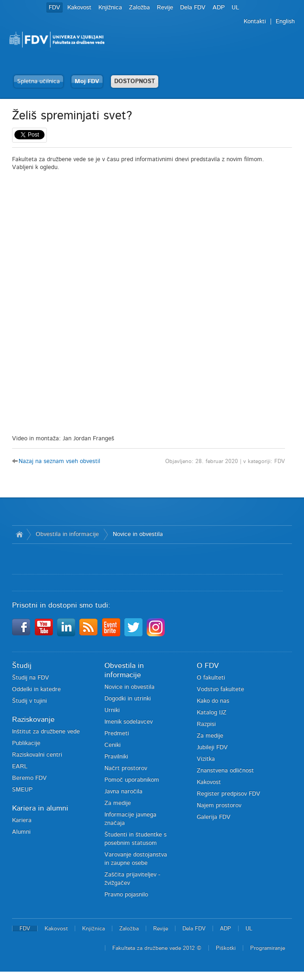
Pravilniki (116, 757)
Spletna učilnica (39, 82)
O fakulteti (211, 678)
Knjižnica (110, 8)
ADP (219, 8)
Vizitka (206, 759)
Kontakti (255, 22)
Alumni (21, 832)
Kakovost (79, 8)
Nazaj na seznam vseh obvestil (59, 461)
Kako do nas (213, 701)
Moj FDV (87, 82)
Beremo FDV (29, 778)
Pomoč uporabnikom (132, 780)
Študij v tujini (29, 701)
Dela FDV (193, 8)
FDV (55, 8)
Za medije (118, 803)
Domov (19, 535)
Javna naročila (123, 792)
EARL (20, 767)
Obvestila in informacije (67, 534)
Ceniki (113, 745)
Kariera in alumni (40, 808)
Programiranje (268, 948)
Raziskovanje (33, 719)
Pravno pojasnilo (126, 895)
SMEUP (22, 790)
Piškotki (226, 948)
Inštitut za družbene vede (46, 732)
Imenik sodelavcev (129, 722)
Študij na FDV (31, 678)
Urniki (112, 710)
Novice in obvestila (138, 534)
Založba (139, 8)
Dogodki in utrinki (128, 699)
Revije (165, 8)
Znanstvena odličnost (225, 771)
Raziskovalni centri (37, 755)
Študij (22, 666)
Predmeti (117, 734)
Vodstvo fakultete (220, 689)
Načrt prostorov (126, 768)
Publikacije (26, 743)
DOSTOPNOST (135, 82)
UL (235, 8)
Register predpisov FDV (229, 794)
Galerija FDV (214, 817)
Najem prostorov (219, 806)
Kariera (22, 820)
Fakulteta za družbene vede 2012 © (157, 948)
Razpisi (206, 724)
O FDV (208, 666)
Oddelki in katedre (36, 689)
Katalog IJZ (212, 713)
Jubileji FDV (212, 748)
